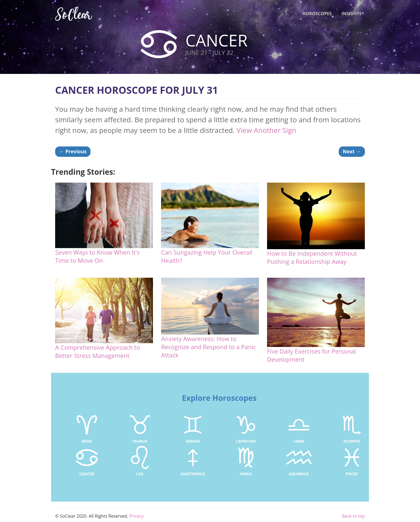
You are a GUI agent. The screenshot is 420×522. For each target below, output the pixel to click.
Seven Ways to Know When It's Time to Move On (97, 256)
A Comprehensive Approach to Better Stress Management (98, 351)
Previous (73, 151)
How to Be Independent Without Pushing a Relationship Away (312, 257)
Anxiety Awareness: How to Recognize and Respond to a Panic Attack (209, 347)
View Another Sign (266, 130)
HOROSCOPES (317, 14)
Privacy (137, 516)
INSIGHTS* (353, 14)
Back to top (353, 516)
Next (352, 151)
